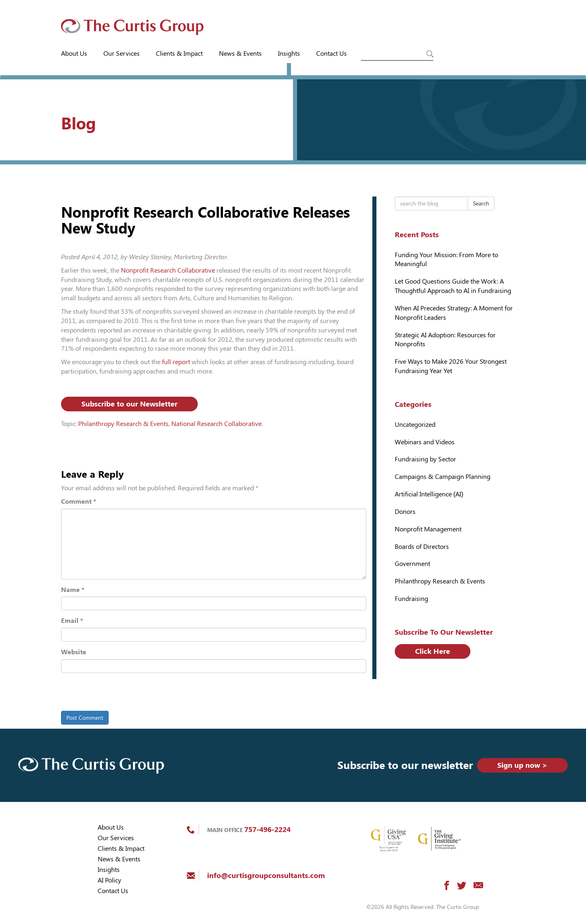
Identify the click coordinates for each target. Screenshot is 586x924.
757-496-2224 (267, 829)
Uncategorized (415, 425)
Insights (289, 54)
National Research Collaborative (216, 424)
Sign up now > (522, 765)
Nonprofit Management (428, 529)
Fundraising (411, 599)
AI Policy (109, 880)
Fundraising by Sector (425, 459)
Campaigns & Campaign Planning (443, 477)
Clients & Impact (179, 54)
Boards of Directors (422, 547)
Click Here (433, 651)
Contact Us (331, 54)
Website (74, 652)
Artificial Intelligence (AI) (429, 494)
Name (73, 590)
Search (481, 203)
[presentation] (117, 693)
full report (177, 362)
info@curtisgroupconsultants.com (266, 875)
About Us (74, 54)
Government (412, 564)
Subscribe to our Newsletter (129, 404)
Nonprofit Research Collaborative (168, 270)
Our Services (121, 54)
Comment (79, 501)
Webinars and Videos (425, 442)
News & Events (240, 54)
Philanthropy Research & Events (123, 424)
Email (72, 621)
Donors (405, 512)
